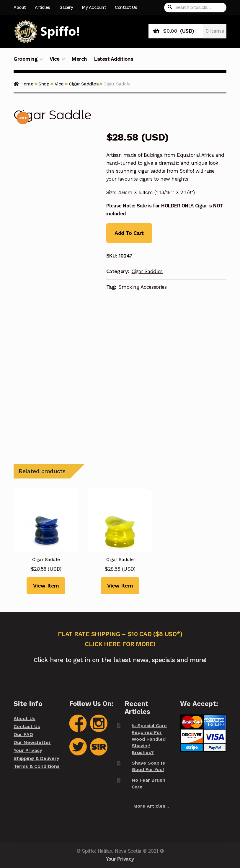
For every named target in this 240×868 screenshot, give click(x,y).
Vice (55, 59)
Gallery (66, 7)
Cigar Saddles (84, 84)
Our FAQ (23, 734)
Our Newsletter (32, 742)
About (20, 7)
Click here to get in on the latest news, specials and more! (120, 660)
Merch (79, 59)
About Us (25, 718)
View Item (46, 586)
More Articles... (151, 806)
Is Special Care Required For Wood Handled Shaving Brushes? (149, 739)
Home (27, 84)
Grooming (26, 59)
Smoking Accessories (143, 287)
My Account (94, 7)
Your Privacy (28, 750)
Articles (43, 7)
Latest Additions (114, 59)
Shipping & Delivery (36, 758)
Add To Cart (129, 233)
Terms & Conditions (37, 766)
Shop (44, 84)
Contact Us (126, 7)
